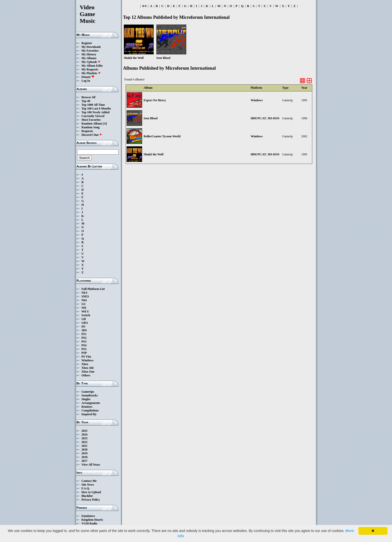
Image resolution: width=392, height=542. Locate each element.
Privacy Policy (91, 500)
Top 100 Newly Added (95, 112)
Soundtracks (90, 395)
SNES (85, 296)
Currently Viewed (93, 116)
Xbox (85, 364)
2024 (84, 435)
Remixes (87, 407)
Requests (87, 131)
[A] (105, 124)
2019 (84, 453)
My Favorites (90, 51)
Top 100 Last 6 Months (96, 109)
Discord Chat (92, 135)
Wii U (85, 311)
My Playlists (91, 73)
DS (83, 327)
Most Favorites (91, 120)
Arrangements (91, 403)
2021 (84, 446)
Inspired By (89, 414)
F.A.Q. (86, 488)
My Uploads (91, 62)
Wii (84, 308)
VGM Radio (89, 523)
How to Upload (91, 492)
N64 (84, 300)
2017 (84, 461)
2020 (84, 450)
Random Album (92, 124)
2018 (84, 457)
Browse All (88, 97)
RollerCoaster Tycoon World (162, 136)
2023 (84, 438)
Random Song (90, 127)
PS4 (84, 345)
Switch (86, 315)
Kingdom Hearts (92, 520)
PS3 (84, 342)
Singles (86, 399)
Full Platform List (93, 289)
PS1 (84, 334)
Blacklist (87, 496)
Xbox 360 (87, 368)
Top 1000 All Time (93, 105)
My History (89, 54)
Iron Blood (151, 118)
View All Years (91, 465)
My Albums (89, 58)
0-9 (144, 6)
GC (84, 304)
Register (87, 43)
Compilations (90, 410)
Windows (87, 360)
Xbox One (88, 372)
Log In (86, 81)
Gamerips (88, 392)
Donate (88, 77)
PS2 (84, 338)
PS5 (84, 349)
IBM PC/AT (258, 118)
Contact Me (89, 481)
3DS (84, 330)
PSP (84, 353)
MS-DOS (274, 118)
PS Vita (86, 357)
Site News (88, 485)
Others (86, 375)
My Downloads (91, 47)
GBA (85, 323)
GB (84, 319)
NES (84, 293)
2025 (84, 431)
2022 (84, 442)
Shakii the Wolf (154, 154)
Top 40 (86, 101)
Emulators (88, 516)
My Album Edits (92, 66)
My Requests (90, 69)
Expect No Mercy (155, 100)
